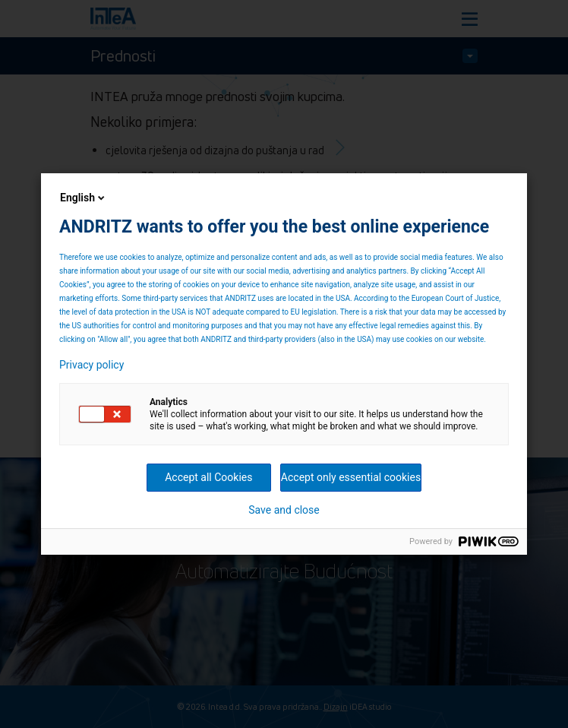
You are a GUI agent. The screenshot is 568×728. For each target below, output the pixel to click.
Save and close (284, 510)
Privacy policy (92, 365)
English (84, 198)
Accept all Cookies (208, 477)
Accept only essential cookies (351, 477)
